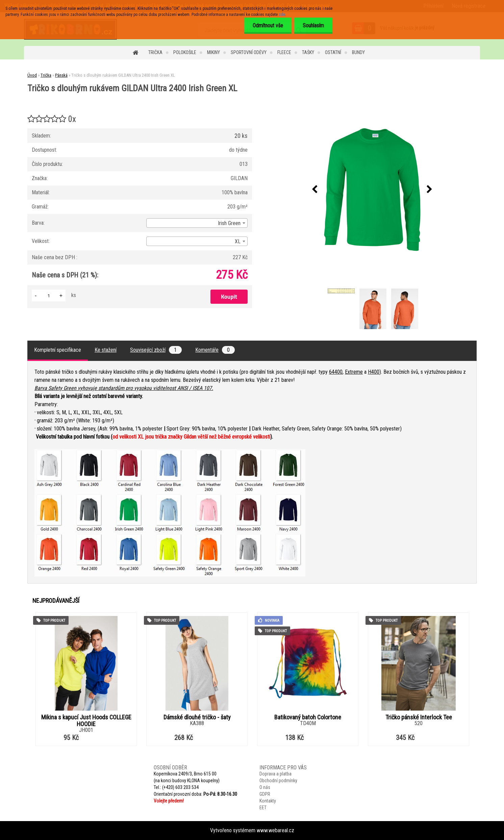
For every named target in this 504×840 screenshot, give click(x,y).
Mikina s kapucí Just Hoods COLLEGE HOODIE (86, 721)
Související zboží (156, 350)
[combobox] (197, 223)
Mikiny (213, 52)
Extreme (354, 372)
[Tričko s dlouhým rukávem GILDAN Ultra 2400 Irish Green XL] (372, 190)
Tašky (308, 52)
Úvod (32, 75)
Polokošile (185, 52)
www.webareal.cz (275, 830)
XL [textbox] (238, 241)
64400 (336, 372)
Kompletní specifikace (58, 350)
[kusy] (49, 295)
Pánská (61, 75)
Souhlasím (313, 26)
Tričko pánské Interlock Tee (419, 717)
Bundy (358, 52)
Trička (155, 52)
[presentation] (315, 190)
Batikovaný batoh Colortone (308, 717)
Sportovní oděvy (249, 52)
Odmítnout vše (268, 26)
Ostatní (333, 52)
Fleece (284, 52)
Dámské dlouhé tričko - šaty (197, 717)
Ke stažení (106, 350)
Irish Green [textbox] (229, 223)
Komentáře (215, 350)
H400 (374, 372)
